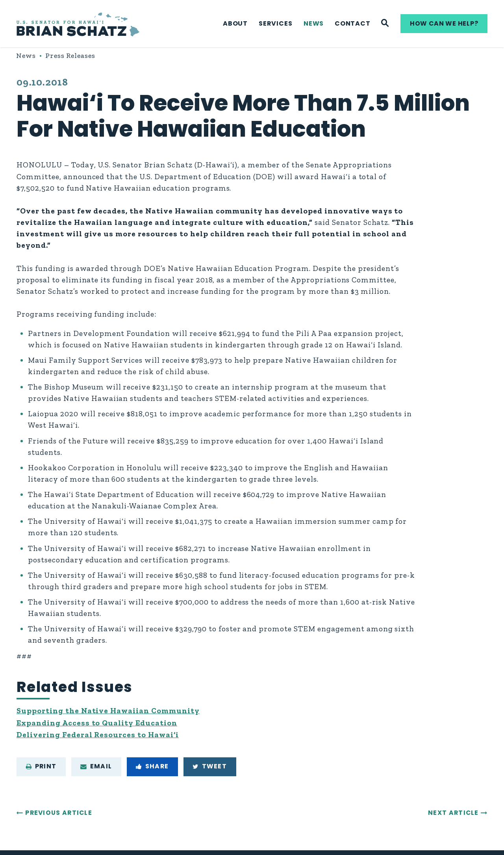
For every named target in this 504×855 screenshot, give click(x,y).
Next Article (453, 813)
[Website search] (385, 24)
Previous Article (59, 813)
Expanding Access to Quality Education (97, 723)
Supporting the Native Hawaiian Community (108, 711)
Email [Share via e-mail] (96, 766)
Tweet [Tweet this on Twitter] (210, 766)
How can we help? (444, 23)
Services (275, 23)
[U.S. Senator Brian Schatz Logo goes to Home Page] (78, 24)
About (235, 23)
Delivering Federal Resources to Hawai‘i (98, 735)
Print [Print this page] (41, 766)
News (314, 23)
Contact (353, 23)
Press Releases (70, 56)
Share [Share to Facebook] (152, 766)
